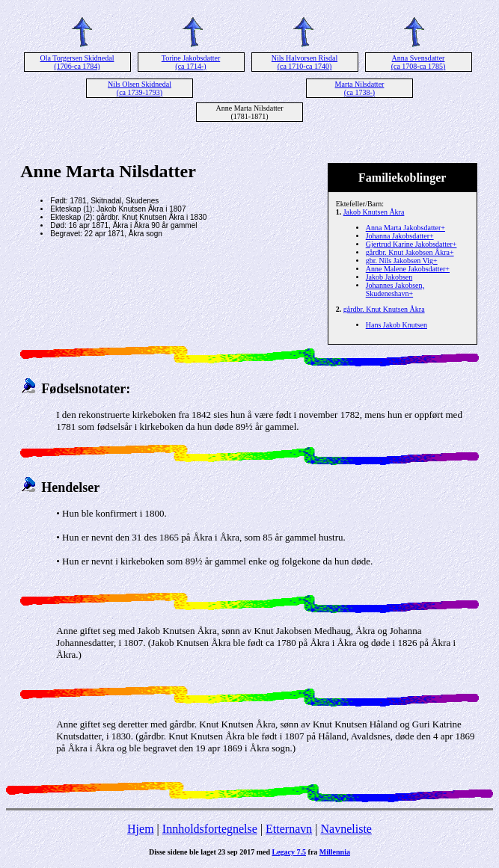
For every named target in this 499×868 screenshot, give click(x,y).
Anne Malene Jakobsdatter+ (408, 269)
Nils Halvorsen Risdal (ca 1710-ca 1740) (304, 62)
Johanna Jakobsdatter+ (400, 236)
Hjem (141, 829)
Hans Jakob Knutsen (397, 325)
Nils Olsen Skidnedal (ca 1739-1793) (140, 88)
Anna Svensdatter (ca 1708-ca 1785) (419, 62)
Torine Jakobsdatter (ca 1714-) (191, 62)
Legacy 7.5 (290, 852)
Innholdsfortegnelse (210, 829)
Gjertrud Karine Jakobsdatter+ (411, 244)
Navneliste (346, 829)
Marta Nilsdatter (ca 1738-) (360, 88)
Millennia (335, 852)
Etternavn (289, 829)
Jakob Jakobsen (389, 277)
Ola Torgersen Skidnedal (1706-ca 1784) (77, 62)
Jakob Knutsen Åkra (374, 212)
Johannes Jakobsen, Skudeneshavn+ (395, 289)
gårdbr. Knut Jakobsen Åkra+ (410, 252)
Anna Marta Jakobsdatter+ (405, 228)
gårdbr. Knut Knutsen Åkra (384, 309)
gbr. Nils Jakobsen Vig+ (402, 261)
